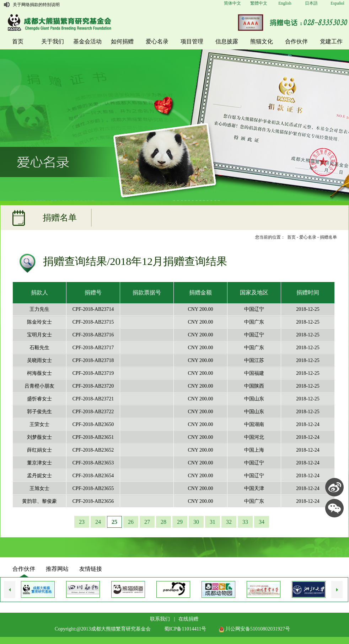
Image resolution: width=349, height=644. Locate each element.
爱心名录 (157, 41)
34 (262, 522)
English (285, 3)
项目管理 (192, 41)
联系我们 (160, 619)
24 (98, 522)
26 (131, 522)
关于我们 (53, 41)
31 (213, 522)
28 (163, 522)
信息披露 (227, 41)
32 (229, 522)
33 (245, 522)
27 (147, 522)
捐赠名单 (328, 237)
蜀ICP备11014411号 (185, 629)
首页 (18, 41)
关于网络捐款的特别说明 (36, 5)
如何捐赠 (122, 41)
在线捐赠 (188, 619)
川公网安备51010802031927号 (254, 629)
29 (180, 522)
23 (82, 522)
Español (337, 3)
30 (196, 522)
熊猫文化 (262, 41)
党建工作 (331, 41)
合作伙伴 (296, 41)
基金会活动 (87, 41)
